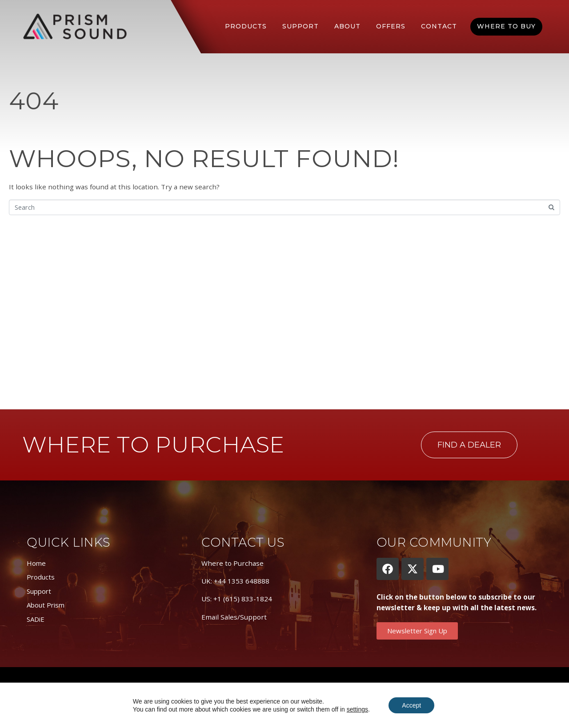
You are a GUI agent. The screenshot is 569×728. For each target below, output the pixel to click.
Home (36, 563)
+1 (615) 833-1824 (243, 599)
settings (357, 709)
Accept (411, 705)
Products (246, 26)
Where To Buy (506, 26)
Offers (391, 26)
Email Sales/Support (234, 617)
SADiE (36, 619)
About (347, 26)
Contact (439, 26)
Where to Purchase (232, 563)
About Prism (46, 605)
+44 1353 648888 (242, 581)
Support (301, 26)
